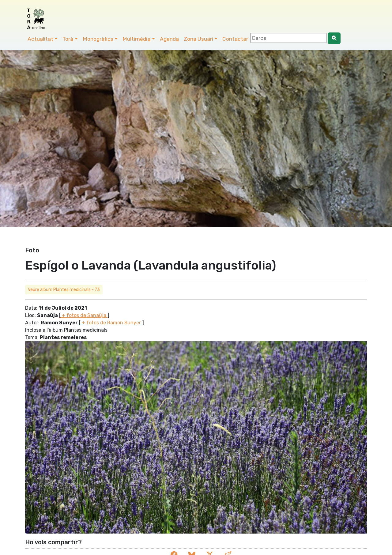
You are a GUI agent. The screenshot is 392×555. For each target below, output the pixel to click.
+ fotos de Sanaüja (84, 315)
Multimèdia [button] (136, 39)
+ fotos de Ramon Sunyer (111, 323)
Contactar (235, 39)
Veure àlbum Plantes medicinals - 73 (64, 290)
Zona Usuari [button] (198, 39)
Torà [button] (68, 39)
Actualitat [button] (40, 39)
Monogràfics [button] (98, 39)
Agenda (169, 39)
